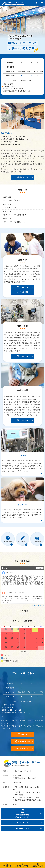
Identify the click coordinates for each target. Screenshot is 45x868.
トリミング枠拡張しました (12, 200)
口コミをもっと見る (38, 605)
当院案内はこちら (22, 177)
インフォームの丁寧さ (10, 208)
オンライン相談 (22, 292)
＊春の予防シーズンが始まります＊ (15, 215)
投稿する (40, 568)
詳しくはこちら (22, 287)
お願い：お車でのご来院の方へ (14, 222)
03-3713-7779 (18, 783)
